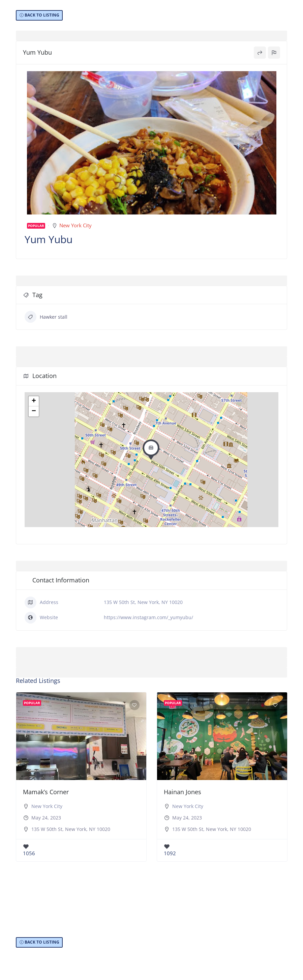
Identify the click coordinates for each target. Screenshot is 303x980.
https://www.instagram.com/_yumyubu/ (148, 617)
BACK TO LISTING (42, 15)
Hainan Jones (183, 792)
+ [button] (34, 401)
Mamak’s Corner (46, 792)
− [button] (34, 411)
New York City (75, 225)
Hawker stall (46, 317)
